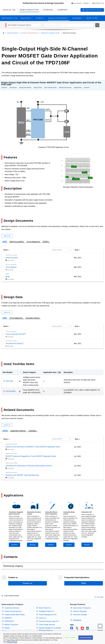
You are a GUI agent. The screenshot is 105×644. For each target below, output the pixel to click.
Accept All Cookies (86, 638)
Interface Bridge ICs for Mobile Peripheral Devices (50, 625)
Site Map (100, 593)
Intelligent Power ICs (46, 607)
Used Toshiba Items (50, 83)
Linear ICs (43, 614)
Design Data (38, 83)
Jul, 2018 (77, 443)
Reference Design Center (51, 33)
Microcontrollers (10, 627)
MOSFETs (8, 614)
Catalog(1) (32, 427)
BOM (7, 272)
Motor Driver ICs (45, 604)
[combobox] (69, 25)
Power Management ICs (48, 610)
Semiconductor (13, 33)
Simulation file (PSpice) (15, 339)
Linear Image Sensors (47, 620)
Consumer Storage (80, 610)
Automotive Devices (12, 604)
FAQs (84, 579)
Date (77, 246)
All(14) (5, 427)
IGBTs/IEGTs (9, 617)
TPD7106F (9, 377)
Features (4, 83)
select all (7, 232)
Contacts (87, 83)
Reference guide (12, 254)
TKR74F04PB (10, 387)
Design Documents (25, 83)
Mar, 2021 (78, 254)
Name (6, 246)
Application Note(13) (18, 427)
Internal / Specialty (80, 607)
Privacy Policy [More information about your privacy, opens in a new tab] (12, 643)
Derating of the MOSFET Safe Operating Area (22, 471)
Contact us (28, 579)
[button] (81, 3)
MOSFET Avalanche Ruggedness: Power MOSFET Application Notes (31, 452)
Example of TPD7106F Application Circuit (53, 143)
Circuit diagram (11, 263)
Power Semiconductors (13, 607)
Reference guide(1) (17, 237)
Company (77, 616)
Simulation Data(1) (33, 314)
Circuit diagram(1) (33, 237)
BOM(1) (46, 237)
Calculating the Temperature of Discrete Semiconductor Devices (29, 462)
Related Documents (65, 83)
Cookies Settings (70, 638)
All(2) (5, 314)
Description (13, 83)
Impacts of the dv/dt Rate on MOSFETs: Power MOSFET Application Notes (33, 443)
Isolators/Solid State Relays (15, 610)
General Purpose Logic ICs (49, 617)
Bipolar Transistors (11, 620)
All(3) (5, 237)
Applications (78, 83)
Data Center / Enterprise (82, 604)
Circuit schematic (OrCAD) (16, 330)
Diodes (7, 624)
